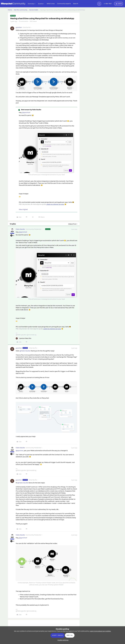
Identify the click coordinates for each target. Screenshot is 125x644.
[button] (108, 4)
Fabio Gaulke (20, 229)
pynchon (19, 27)
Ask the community (21, 10)
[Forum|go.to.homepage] (13, 4)
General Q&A (34, 10)
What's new (51, 4)
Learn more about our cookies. (100, 631)
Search (76, 4)
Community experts (64, 4)
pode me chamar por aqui (55, 204)
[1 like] (23, 338)
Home (10, 10)
